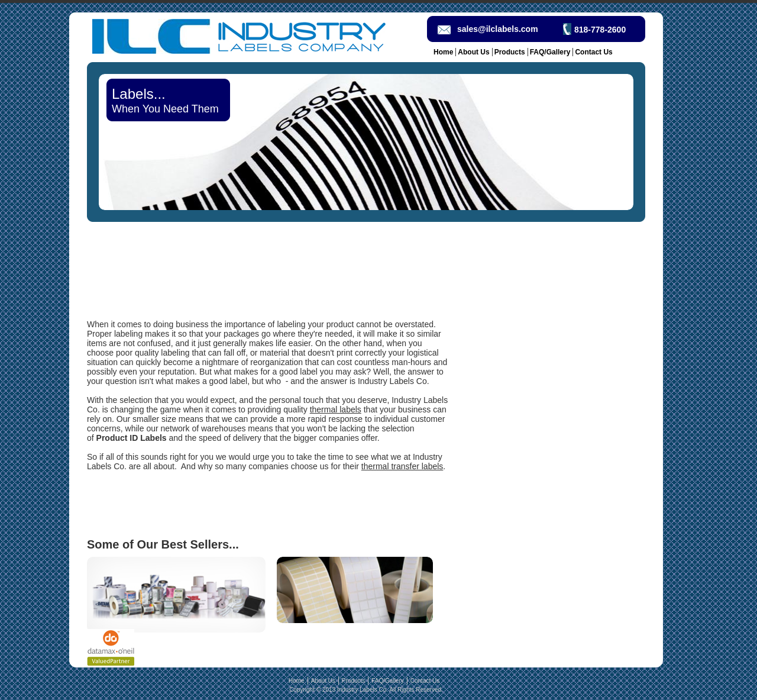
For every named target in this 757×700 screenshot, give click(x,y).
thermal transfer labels (402, 466)
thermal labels (336, 409)
